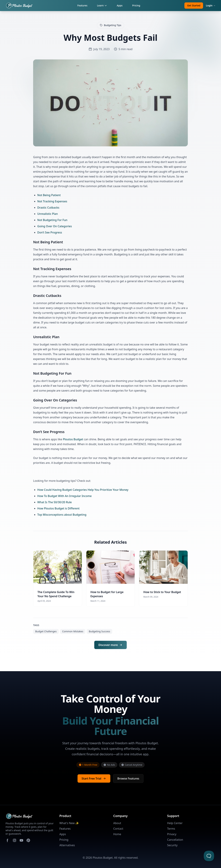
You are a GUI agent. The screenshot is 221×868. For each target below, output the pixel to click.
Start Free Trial (94, 778)
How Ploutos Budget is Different (58, 508)
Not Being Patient (49, 195)
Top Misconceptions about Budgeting (62, 515)
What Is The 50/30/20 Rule (55, 502)
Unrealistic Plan (48, 214)
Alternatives (67, 845)
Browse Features (128, 778)
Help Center (175, 823)
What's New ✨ (69, 823)
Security (172, 845)
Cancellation (175, 840)
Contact (118, 829)
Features (82, 5)
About (117, 823)
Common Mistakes (73, 631)
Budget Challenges (46, 631)
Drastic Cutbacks (48, 208)
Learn (102, 5)
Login (211, 5)
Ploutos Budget (73, 439)
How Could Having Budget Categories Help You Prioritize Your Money (83, 490)
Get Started (194, 5)
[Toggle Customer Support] (209, 856)
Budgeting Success (99, 631)
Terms (171, 829)
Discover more (110, 645)
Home (117, 834)
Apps (120, 5)
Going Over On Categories (55, 226)
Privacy (172, 834)
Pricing (136, 5)
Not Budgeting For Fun (52, 220)
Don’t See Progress (50, 232)
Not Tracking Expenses (52, 201)
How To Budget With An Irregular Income (64, 496)
